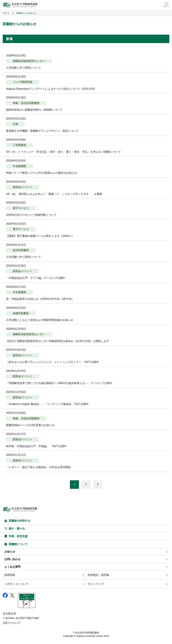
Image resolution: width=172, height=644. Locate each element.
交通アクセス (10, 623)
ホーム (6, 13)
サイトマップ (96, 584)
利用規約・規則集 (98, 575)
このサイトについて (16, 584)
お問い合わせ (12, 559)
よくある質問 (12, 567)
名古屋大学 (9, 614)
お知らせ (10, 552)
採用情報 (10, 575)
